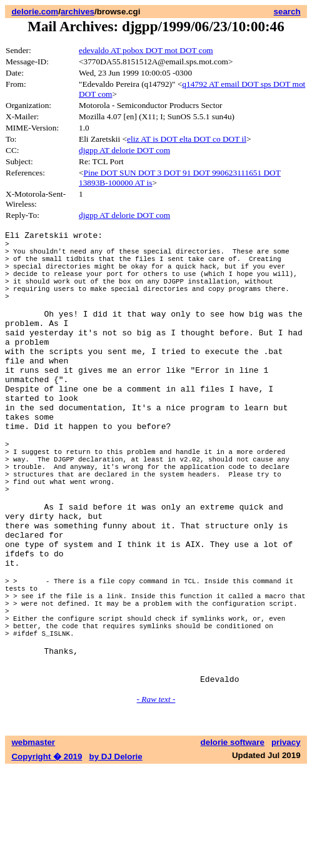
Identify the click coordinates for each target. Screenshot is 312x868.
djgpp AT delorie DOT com (124, 150)
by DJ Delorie (116, 856)
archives (78, 12)
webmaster (33, 841)
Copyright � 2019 (47, 856)
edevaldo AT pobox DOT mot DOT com (146, 50)
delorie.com (35, 12)
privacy (286, 841)
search (287, 12)
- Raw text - (156, 798)
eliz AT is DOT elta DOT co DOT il (187, 139)
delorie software (233, 841)
